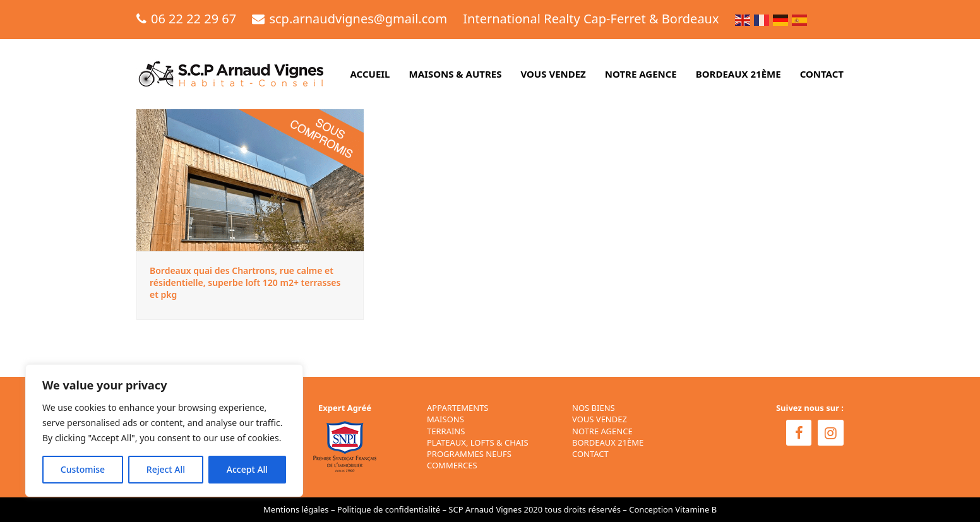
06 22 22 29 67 (194, 19)
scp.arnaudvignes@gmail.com (358, 19)
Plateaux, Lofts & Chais (478, 442)
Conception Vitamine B (673, 509)
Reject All (166, 469)
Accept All (247, 469)
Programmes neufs (469, 454)
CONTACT (590, 454)
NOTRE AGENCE (602, 431)
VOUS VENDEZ (600, 419)
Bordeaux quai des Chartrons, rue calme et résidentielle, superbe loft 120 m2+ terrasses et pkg (245, 283)
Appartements (458, 408)
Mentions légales (296, 509)
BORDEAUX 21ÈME (608, 442)
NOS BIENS (594, 408)
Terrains (446, 431)
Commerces (452, 465)
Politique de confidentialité (389, 509)
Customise (83, 469)
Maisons (445, 419)
